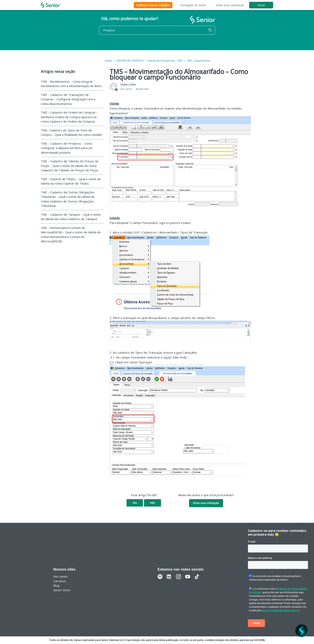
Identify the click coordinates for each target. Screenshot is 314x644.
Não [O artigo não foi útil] (152, 503)
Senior (108, 61)
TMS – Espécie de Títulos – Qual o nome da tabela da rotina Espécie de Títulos (71, 181)
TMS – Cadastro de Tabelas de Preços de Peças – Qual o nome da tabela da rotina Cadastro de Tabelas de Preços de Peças (70, 166)
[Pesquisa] (157, 30)
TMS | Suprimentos (198, 61)
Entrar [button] (261, 5)
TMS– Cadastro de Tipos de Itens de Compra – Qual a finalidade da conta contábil (71, 133)
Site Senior (61, 576)
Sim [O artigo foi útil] (135, 503)
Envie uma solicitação (230, 5)
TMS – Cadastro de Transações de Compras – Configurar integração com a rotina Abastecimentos (68, 99)
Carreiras (60, 581)
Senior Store (62, 590)
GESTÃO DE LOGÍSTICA (130, 61)
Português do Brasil (193, 5)
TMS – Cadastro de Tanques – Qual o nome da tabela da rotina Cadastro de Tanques (71, 217)
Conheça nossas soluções (153, 5)
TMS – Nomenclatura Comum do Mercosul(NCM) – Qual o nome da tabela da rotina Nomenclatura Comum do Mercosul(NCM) (71, 235)
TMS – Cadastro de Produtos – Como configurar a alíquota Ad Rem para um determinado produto (67, 148)
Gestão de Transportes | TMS (165, 61)
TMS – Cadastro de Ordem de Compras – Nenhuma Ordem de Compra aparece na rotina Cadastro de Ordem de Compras (69, 117)
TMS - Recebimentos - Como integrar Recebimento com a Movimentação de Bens (71, 84)
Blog (56, 585)
